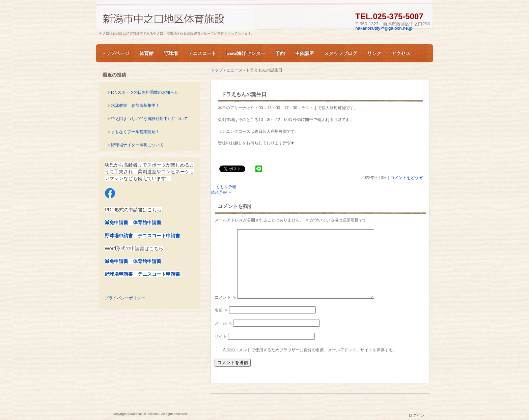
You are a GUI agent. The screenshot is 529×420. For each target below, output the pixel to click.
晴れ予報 (221, 192)
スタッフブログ (340, 53)
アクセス (401, 53)
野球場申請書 (119, 236)
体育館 (146, 53)
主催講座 (304, 53)
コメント (225, 297)
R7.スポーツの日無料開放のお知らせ (145, 92)
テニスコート (202, 53)
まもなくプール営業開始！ (135, 132)
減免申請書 (116, 222)
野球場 (171, 53)
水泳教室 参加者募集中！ (135, 106)
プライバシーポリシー (125, 298)
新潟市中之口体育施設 (177, 18)
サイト (221, 336)
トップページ (115, 53)
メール (223, 323)
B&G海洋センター (246, 53)
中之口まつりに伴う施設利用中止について (149, 119)
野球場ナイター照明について (137, 145)
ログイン (417, 415)
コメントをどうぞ (407, 178)
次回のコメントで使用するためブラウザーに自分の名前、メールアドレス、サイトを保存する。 (310, 350)
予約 (280, 53)
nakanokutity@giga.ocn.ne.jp (384, 28)
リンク (374, 53)
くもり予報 (224, 187)
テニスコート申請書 (159, 236)
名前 (221, 310)
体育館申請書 (147, 222)
